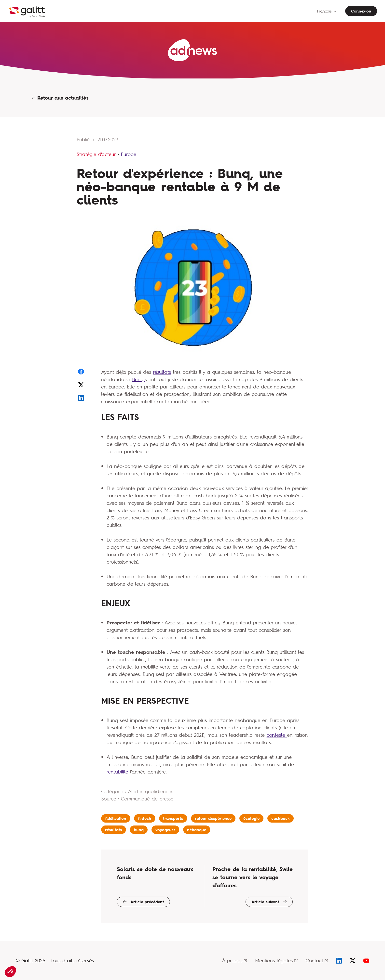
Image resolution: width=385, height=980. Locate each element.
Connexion (361, 11)
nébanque (197, 830)
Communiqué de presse (147, 799)
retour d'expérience (213, 818)
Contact (317, 961)
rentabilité (118, 772)
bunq (139, 830)
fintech (145, 818)
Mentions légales (276, 961)
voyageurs (165, 830)
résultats (162, 372)
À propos (235, 961)
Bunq (139, 379)
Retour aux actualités (60, 98)
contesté (277, 735)
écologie (251, 818)
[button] (10, 972)
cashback (281, 818)
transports (173, 818)
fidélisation (116, 818)
